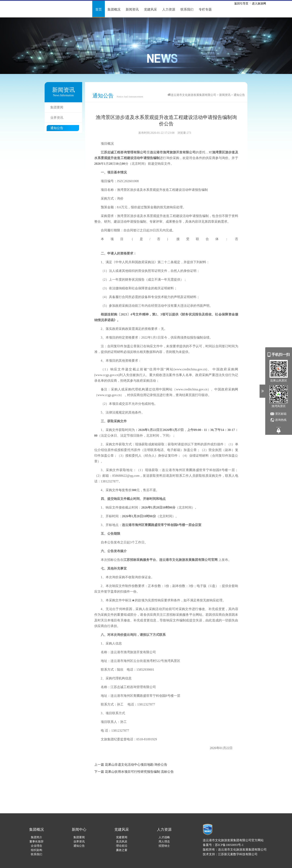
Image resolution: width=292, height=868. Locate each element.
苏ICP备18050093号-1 (229, 845)
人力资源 (169, 9)
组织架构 (36, 850)
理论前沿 (122, 846)
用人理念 (164, 842)
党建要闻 (122, 837)
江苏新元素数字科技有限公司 (238, 854)
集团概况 (114, 9)
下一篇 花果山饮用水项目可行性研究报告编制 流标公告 (134, 772)
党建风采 (150, 9)
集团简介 (36, 837)
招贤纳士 (164, 846)
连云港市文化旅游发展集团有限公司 (193, 95)
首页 (99, 9)
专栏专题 (205, 9)
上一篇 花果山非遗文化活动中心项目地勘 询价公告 (131, 765)
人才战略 (164, 837)
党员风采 (122, 842)
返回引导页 (241, 4)
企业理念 (36, 846)
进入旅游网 (259, 4)
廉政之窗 (122, 850)
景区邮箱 (281, 414)
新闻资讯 (132, 9)
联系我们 (187, 9)
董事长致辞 (36, 842)
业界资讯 (57, 118)
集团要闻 (57, 107)
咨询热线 (281, 420)
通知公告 (57, 128)
